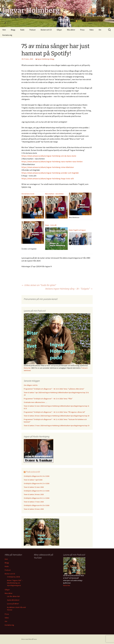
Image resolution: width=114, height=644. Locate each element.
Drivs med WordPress (29, 639)
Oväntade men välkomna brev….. (35, 402)
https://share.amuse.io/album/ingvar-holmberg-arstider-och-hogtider (50, 173)
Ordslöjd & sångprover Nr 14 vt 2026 (37, 476)
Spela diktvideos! (13, 600)
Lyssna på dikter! (13, 604)
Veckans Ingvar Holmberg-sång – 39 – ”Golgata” (69, 289)
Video (92, 30)
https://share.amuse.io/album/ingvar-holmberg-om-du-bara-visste (49, 156)
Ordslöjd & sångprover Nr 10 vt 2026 (37, 505)
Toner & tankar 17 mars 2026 (34, 502)
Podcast (33, 30)
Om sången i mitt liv (31, 385)
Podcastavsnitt (33, 472)
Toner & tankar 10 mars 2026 (34, 509)
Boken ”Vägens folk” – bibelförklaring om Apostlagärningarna (15, 583)
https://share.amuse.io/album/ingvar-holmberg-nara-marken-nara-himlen (52, 162)
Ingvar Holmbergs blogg (46, 59)
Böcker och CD (46, 30)
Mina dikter (71, 30)
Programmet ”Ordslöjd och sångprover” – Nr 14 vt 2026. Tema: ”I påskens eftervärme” (54, 389)
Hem (4, 30)
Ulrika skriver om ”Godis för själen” (39, 285)
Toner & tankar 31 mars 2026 (34, 487)
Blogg (13, 30)
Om (100, 30)
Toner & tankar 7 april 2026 (33, 480)
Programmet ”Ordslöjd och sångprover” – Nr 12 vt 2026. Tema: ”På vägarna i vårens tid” (54, 412)
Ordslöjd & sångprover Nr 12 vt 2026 (37, 491)
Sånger (59, 30)
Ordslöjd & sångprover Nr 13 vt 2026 (37, 483)
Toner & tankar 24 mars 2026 (34, 494)
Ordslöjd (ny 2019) (13, 577)
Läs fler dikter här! (13, 596)
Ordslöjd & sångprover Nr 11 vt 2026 (37, 498)
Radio (22, 30)
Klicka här (27, 368)
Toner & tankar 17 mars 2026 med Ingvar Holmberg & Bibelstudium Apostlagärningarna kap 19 (57, 426)
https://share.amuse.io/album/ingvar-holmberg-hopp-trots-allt (48, 178)
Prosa (82, 30)
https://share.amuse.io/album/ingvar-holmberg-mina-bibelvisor (48, 167)
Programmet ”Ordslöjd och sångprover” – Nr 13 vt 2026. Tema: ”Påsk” (48, 399)
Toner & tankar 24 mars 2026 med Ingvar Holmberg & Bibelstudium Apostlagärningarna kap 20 (57, 416)
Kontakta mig (7, 35)
